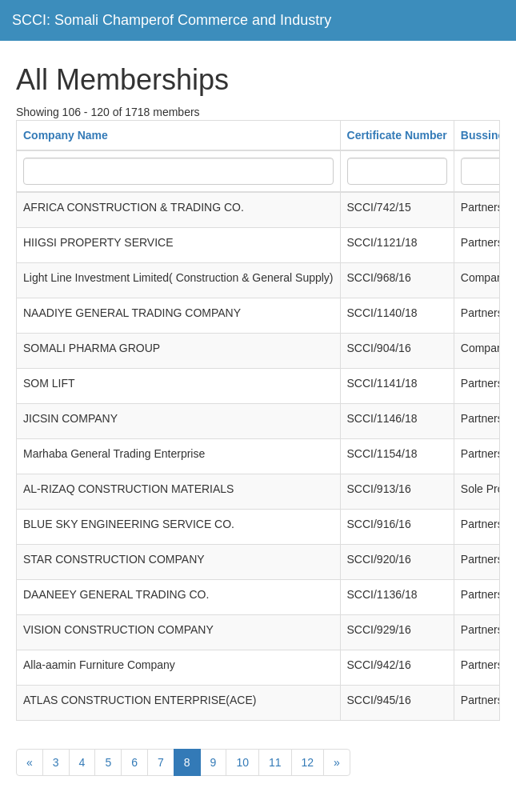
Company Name (66, 135)
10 (242, 762)
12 (308, 762)
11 (275, 762)
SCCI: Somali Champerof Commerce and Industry (172, 20)
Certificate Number (397, 135)
